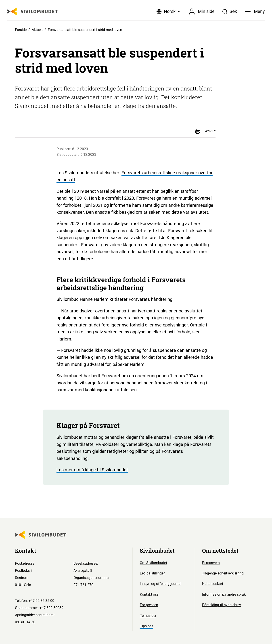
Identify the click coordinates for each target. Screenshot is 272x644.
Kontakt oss (149, 594)
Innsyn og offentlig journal (161, 584)
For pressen (149, 605)
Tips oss (146, 626)
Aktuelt (37, 30)
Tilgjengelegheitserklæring (223, 573)
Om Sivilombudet (153, 563)
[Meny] (255, 12)
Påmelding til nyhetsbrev (222, 605)
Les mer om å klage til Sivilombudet (92, 470)
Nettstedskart (213, 584)
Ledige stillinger (152, 573)
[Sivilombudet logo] (33, 11)
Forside (21, 30)
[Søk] (230, 12)
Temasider (148, 616)
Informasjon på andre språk (224, 594)
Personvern (211, 563)
